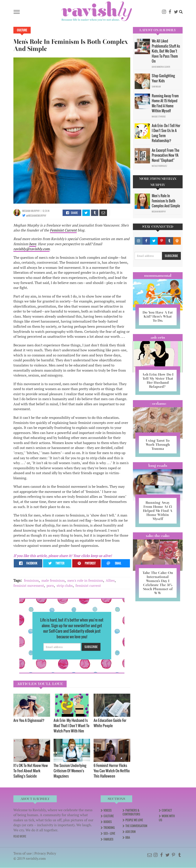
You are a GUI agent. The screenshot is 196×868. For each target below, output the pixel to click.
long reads (158, 466)
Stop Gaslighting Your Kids (163, 78)
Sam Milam (156, 87)
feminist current (88, 586)
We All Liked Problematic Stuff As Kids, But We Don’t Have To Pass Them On (166, 51)
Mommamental (158, 276)
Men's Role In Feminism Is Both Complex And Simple (166, 201)
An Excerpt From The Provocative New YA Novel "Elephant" (166, 155)
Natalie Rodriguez (159, 166)
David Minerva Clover (161, 67)
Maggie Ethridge (159, 117)
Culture (22, 30)
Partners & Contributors (131, 812)
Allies (110, 580)
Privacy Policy (45, 853)
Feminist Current (63, 230)
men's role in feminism (85, 580)
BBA (128, 838)
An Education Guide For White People (110, 723)
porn (50, 586)
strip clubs (65, 586)
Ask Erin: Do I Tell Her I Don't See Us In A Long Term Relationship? (166, 133)
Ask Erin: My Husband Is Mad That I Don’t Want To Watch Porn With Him (71, 725)
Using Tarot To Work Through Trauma (158, 445)
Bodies (108, 822)
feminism (31, 580)
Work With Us (167, 818)
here (33, 244)
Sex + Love (109, 833)
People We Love (134, 820)
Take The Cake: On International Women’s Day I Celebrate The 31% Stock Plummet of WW (158, 583)
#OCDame (158, 404)
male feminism (53, 580)
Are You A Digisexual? (29, 720)
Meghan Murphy (31, 211)
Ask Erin (158, 337)
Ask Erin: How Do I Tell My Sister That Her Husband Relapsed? (158, 380)
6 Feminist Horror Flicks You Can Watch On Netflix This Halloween (112, 771)
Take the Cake (158, 536)
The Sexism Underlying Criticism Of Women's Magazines (70, 771)
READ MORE (20, 836)
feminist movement (29, 586)
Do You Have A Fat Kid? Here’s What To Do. (158, 316)
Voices (108, 810)
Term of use (23, 853)
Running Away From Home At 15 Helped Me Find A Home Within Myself (165, 103)
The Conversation (136, 826)
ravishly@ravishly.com (31, 249)
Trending (109, 828)
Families (108, 839)
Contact (167, 810)
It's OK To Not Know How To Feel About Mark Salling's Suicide (31, 771)
